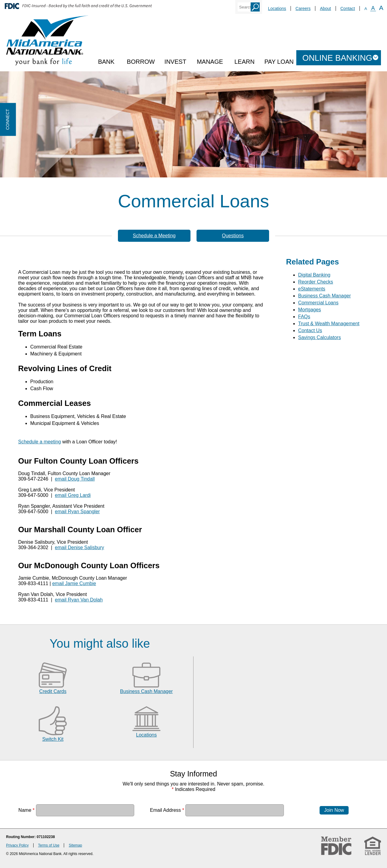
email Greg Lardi (73, 495)
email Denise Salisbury (80, 547)
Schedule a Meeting (154, 236)
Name (26, 810)
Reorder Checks (316, 282)
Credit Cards (53, 691)
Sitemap (75, 845)
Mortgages (310, 310)
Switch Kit (53, 739)
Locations (277, 8)
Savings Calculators (319, 337)
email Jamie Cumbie (74, 583)
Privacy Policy (17, 845)
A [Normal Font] (373, 8)
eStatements (312, 289)
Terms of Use (49, 845)
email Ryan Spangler (78, 512)
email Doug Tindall (75, 479)
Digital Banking (314, 275)
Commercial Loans (318, 303)
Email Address (167, 810)
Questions (233, 236)
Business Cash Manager (324, 296)
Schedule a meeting (39, 442)
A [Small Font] (366, 9)
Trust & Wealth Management (329, 324)
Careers (303, 8)
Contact (348, 8)
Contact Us (310, 330)
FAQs (304, 317)
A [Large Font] (381, 8)
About (325, 8)
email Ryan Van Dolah (79, 600)
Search (255, 7)
